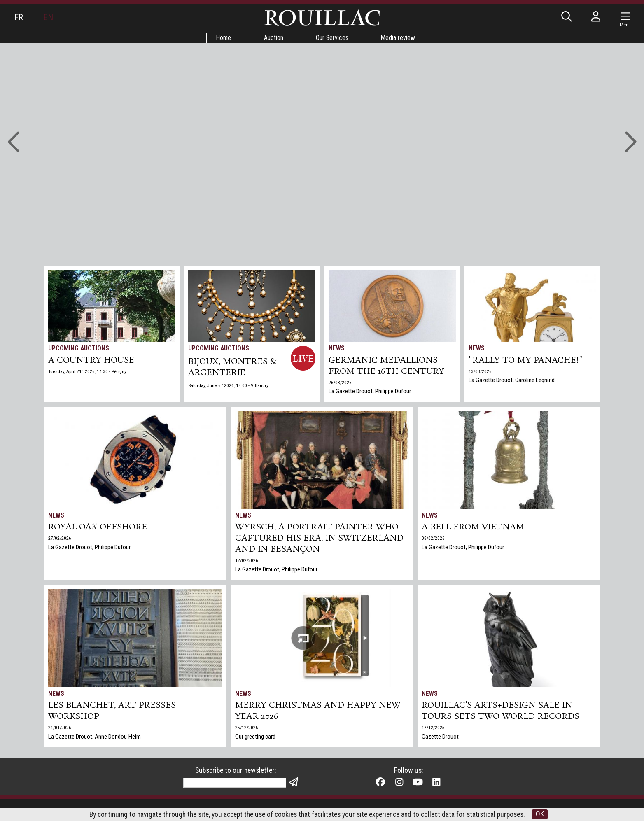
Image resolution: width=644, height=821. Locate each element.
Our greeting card (255, 738)
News (337, 349)
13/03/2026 (480, 372)
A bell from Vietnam (474, 528)
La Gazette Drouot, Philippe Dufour (370, 392)
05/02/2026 (434, 539)
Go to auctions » (317, 106)
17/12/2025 (434, 729)
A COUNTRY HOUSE (92, 361)
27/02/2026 (60, 539)
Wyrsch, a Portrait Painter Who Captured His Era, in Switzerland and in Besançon (320, 539)
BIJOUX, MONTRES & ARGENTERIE (234, 368)
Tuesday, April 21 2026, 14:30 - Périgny (89, 372)
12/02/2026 (247, 562)
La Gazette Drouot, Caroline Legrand (512, 381)
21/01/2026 (60, 729)
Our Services (333, 38)
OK (551, 814)
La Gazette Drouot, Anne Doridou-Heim (95, 738)
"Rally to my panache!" (526, 361)
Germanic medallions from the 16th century (387, 366)
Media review (400, 38)
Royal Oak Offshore (98, 528)
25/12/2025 (247, 729)
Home (222, 38)
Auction (273, 38)
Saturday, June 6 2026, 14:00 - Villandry (229, 387)
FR (19, 18)
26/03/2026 (340, 383)
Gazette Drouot (441, 738)
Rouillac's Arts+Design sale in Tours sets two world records (501, 712)
